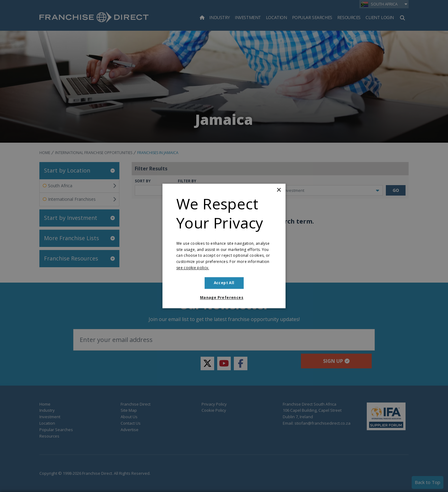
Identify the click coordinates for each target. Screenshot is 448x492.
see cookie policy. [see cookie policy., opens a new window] (193, 268)
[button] (224, 298)
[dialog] (224, 246)
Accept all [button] (224, 283)
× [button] (279, 190)
